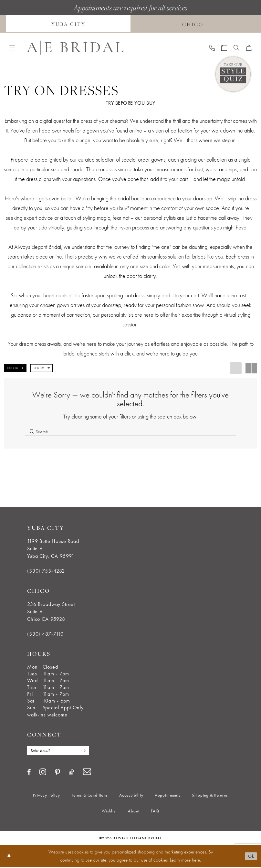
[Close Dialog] (9, 857)
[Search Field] (130, 432)
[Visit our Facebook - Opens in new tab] (29, 773)
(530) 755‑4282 (46, 571)
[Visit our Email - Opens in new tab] (87, 773)
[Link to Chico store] (193, 24)
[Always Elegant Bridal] (75, 48)
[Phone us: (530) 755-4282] (212, 48)
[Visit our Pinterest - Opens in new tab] (57, 773)
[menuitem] (68, 24)
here (196, 861)
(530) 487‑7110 (45, 634)
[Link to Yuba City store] (68, 24)
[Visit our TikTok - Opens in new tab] (72, 773)
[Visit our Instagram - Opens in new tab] (43, 772)
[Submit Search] (30, 432)
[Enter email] (59, 751)
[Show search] (236, 48)
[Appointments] (224, 48)
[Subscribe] (85, 751)
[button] (12, 48)
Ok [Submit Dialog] (251, 856)
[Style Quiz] (233, 74)
